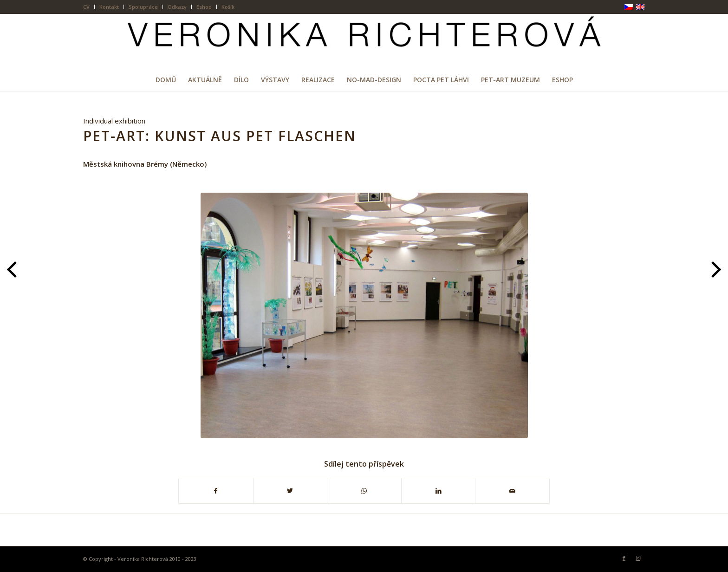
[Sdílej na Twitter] (290, 491)
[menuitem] (89, 7)
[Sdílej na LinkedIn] (439, 491)
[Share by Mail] (512, 491)
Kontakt (109, 7)
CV (86, 7)
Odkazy (177, 7)
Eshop (204, 7)
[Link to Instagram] (638, 558)
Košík (228, 7)
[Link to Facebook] (624, 558)
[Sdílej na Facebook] (216, 491)
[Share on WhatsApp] (364, 491)
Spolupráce (143, 7)
